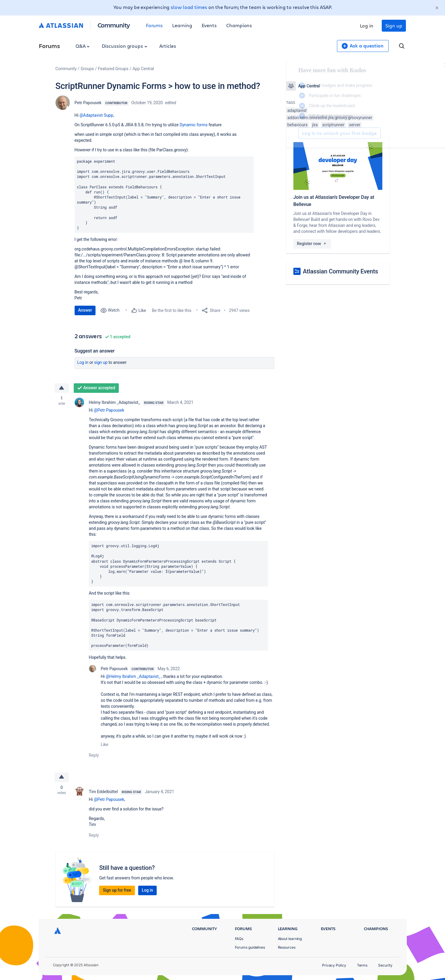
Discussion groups (124, 46)
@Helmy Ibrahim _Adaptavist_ (133, 676)
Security (385, 965)
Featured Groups (113, 69)
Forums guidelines (250, 947)
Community (114, 25)
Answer (85, 310)
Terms (362, 965)
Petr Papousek (88, 103)
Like (105, 744)
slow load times (189, 7)
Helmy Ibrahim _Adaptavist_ (115, 402)
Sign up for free (117, 890)
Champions (239, 25)
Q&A (83, 46)
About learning (290, 939)
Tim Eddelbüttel (103, 792)
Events (209, 25)
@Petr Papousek (109, 410)
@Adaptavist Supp (96, 115)
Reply (94, 755)
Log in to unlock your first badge (293, 133)
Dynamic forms (194, 125)
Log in (367, 26)
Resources (287, 947)
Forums (154, 25)
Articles (168, 46)
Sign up (394, 26)
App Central (143, 69)
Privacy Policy (334, 965)
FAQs (239, 939)
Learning (182, 25)
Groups (87, 69)
